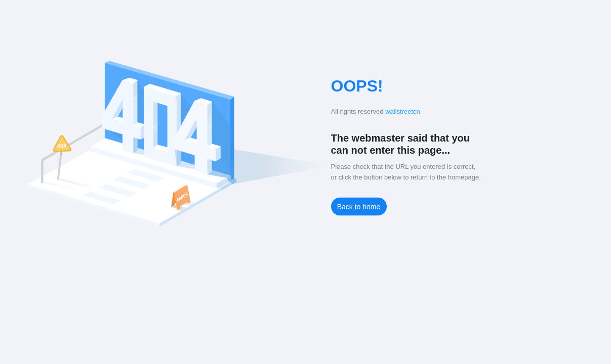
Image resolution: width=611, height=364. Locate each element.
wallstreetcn (403, 111)
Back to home (359, 207)
